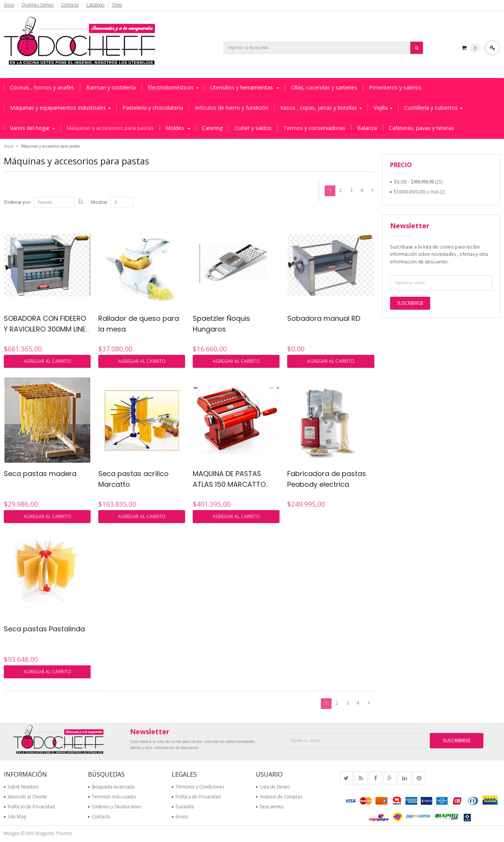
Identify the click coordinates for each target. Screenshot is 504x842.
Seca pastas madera (40, 474)
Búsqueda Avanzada (111, 787)
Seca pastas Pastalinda (44, 629)
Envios (180, 817)
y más (416, 192)
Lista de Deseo (273, 787)
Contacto (70, 5)
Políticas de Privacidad (29, 807)
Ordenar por (17, 203)
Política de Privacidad (196, 797)
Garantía (183, 807)
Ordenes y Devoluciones (115, 807)
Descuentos (270, 807)
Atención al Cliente (25, 797)
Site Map (15, 817)
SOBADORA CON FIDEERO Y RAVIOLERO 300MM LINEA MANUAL (47, 329)
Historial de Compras (279, 797)
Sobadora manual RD (324, 318)
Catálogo (96, 5)
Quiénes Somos (38, 5)
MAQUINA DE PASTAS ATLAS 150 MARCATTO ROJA (229, 484)
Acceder (493, 48)
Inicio (9, 5)
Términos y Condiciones (198, 787)
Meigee (12, 834)
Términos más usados (112, 797)
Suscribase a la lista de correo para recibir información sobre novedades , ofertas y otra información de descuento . (439, 255)
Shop (118, 5)
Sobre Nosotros (21, 787)
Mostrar (105, 203)
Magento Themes (54, 834)
